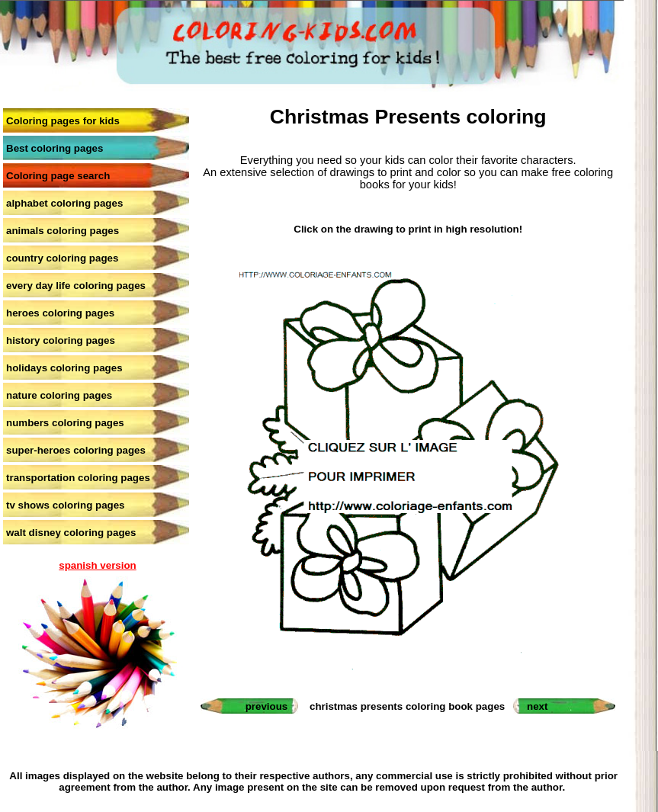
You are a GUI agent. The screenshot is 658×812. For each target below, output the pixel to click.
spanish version (97, 565)
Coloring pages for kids (63, 121)
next (537, 706)
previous (267, 706)
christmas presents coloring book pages (407, 706)
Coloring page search (58, 176)
